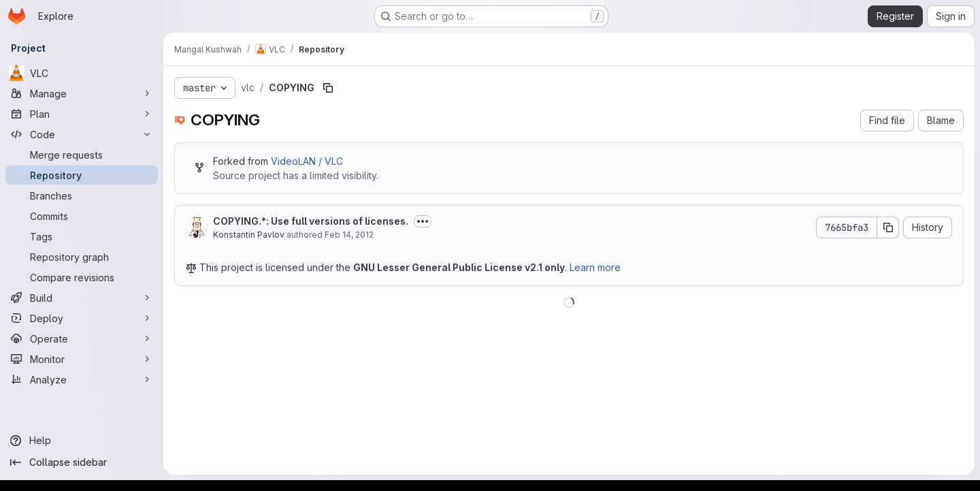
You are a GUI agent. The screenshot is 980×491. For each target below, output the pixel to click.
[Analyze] (82, 379)
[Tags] (82, 236)
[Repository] (82, 175)
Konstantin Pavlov (249, 235)
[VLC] (82, 73)
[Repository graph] (82, 257)
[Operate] (82, 338)
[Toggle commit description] (423, 221)
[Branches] (82, 195)
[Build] (82, 298)
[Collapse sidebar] (82, 462)
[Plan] (82, 114)
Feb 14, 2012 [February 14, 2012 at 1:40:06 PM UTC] (349, 235)
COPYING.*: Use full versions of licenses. (311, 221)
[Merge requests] (82, 155)
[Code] (82, 134)
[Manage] (82, 93)
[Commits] (82, 216)
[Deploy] (82, 318)
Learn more (595, 267)
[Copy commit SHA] (888, 227)
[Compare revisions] (82, 277)
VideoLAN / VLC (307, 161)
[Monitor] (82, 359)
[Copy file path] (328, 88)
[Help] (82, 441)
